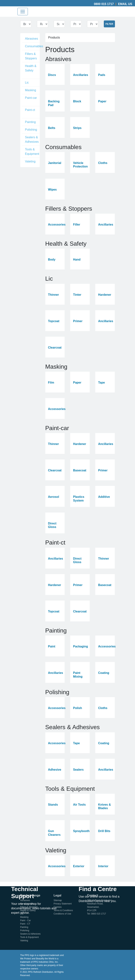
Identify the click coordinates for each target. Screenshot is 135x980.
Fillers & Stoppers (31, 56)
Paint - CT (25, 924)
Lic (27, 83)
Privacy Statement (63, 904)
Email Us (125, 4)
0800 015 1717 (104, 4)
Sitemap (58, 900)
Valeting (30, 161)
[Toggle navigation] (23, 12)
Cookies (58, 907)
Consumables (34, 46)
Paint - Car (26, 920)
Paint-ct (30, 110)
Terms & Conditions (63, 910)
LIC (22, 914)
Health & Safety (31, 68)
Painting (30, 122)
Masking (31, 90)
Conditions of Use (62, 914)
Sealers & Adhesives (32, 139)
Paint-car (31, 98)
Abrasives (32, 39)
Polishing (31, 130)
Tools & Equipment (32, 152)
